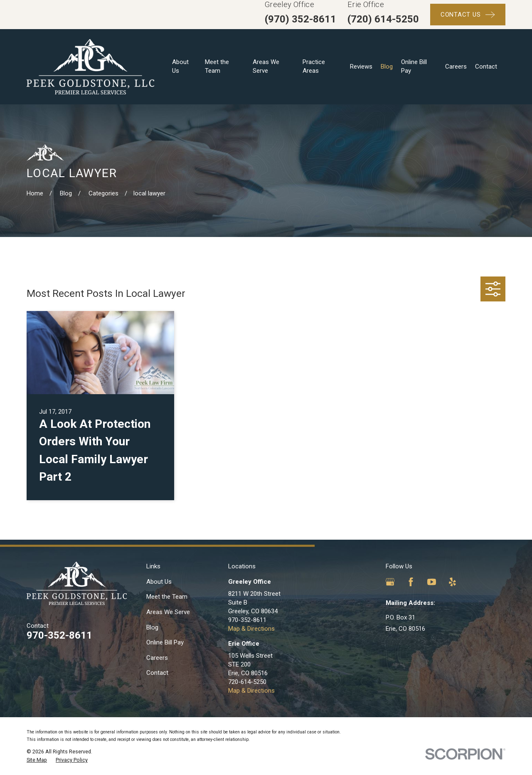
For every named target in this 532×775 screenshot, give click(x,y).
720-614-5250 (247, 682)
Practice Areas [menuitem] (314, 66)
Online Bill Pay (165, 642)
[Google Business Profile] (390, 582)
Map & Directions (251, 629)
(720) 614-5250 (383, 19)
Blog (152, 627)
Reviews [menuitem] (361, 67)
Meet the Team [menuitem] (217, 66)
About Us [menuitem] (180, 66)
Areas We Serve (168, 612)
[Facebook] (411, 582)
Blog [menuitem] (387, 67)
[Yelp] (452, 582)
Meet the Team (167, 597)
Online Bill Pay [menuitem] (414, 66)
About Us (159, 582)
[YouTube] (432, 582)
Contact (157, 673)
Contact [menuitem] (486, 67)
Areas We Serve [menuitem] (266, 66)
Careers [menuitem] (456, 67)
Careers (157, 658)
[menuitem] (37, 760)
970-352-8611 (59, 635)
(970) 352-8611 (300, 19)
